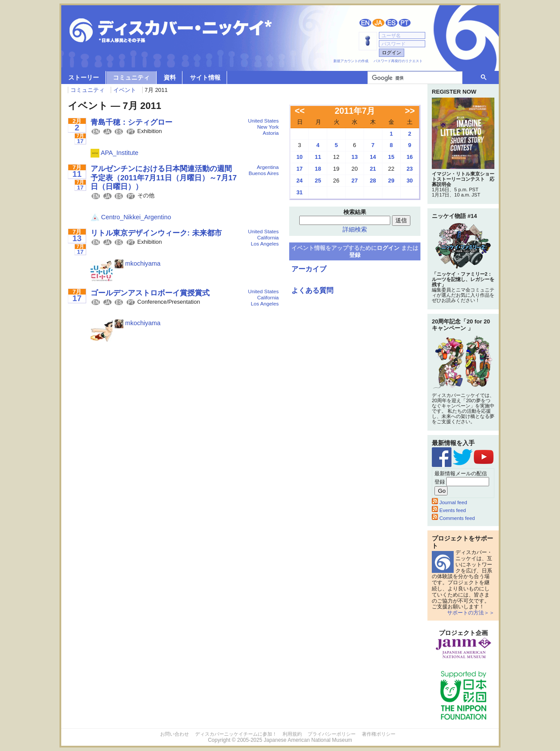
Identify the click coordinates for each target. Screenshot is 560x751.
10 (299, 157)
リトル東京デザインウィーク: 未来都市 (156, 233)
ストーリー (84, 77)
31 (299, 192)
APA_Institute (114, 153)
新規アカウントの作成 (351, 61)
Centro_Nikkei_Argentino (131, 217)
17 (299, 169)
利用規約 (292, 734)
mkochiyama (138, 263)
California (268, 237)
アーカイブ (309, 269)
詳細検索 (355, 229)
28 (373, 181)
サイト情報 (205, 77)
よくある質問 (312, 290)
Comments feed (453, 518)
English (365, 23)
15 (391, 157)
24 (299, 181)
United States (263, 121)
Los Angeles (265, 244)
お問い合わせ (175, 734)
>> (410, 111)
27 (354, 181)
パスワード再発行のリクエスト (398, 61)
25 (318, 181)
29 (391, 181)
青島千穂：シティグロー (131, 122)
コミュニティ (131, 77)
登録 (355, 255)
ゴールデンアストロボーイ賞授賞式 (150, 293)
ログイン (388, 248)
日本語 (378, 23)
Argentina (268, 167)
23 (409, 169)
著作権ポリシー (379, 734)
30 (409, 181)
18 (318, 169)
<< (300, 111)
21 (373, 169)
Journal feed (450, 502)
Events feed (449, 510)
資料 (170, 77)
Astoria (271, 133)
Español (392, 23)
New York (268, 127)
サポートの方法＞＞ (471, 613)
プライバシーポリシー (332, 734)
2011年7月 (355, 111)
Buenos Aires (264, 173)
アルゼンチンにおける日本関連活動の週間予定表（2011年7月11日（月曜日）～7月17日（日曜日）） (164, 177)
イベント (125, 90)
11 (318, 157)
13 (354, 157)
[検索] (414, 78)
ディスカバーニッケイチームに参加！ (236, 734)
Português (405, 23)
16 (409, 157)
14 (373, 157)
